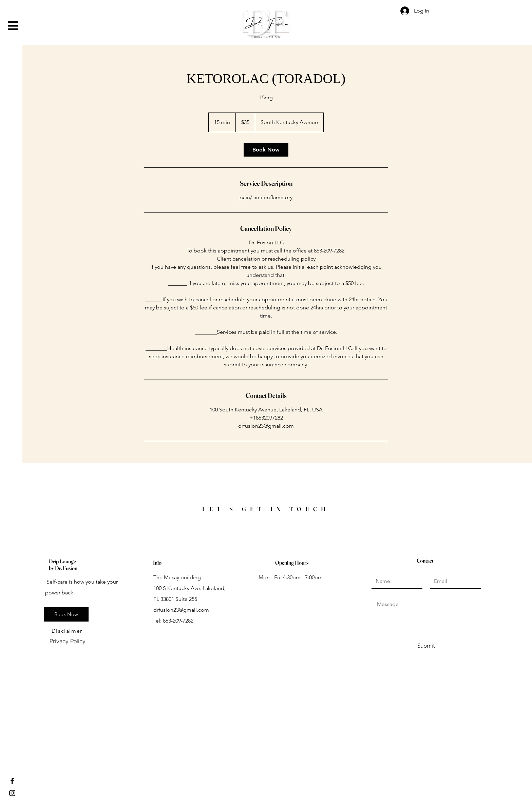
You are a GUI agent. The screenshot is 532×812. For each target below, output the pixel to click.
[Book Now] (66, 614)
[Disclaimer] (68, 631)
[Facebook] (12, 781)
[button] (13, 26)
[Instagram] (12, 793)
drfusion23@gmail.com (181, 610)
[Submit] (426, 646)
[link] (266, 150)
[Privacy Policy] (67, 641)
